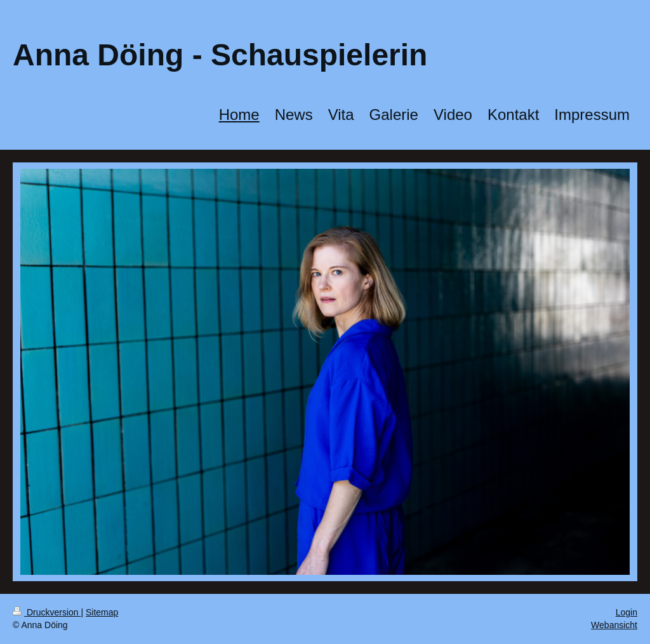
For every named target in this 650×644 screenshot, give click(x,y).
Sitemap (102, 612)
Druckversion (47, 612)
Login (627, 612)
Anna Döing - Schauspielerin (220, 55)
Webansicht (614, 625)
